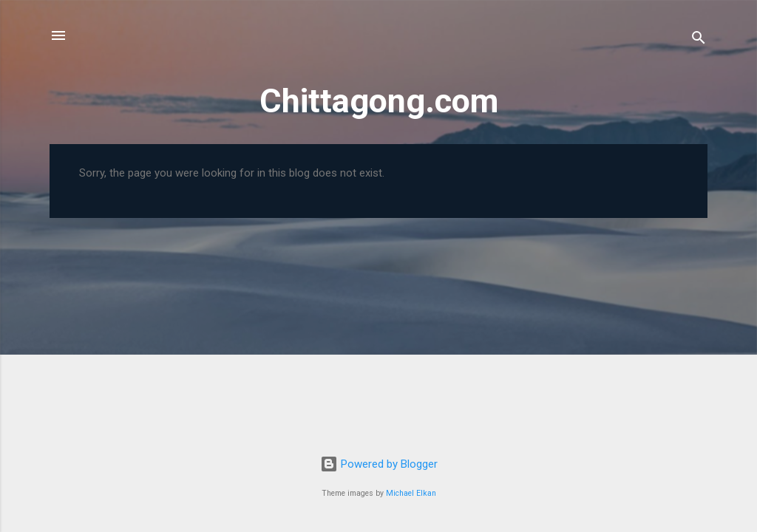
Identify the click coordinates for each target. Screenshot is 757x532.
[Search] (699, 40)
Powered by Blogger (379, 464)
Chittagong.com (379, 101)
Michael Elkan (411, 493)
